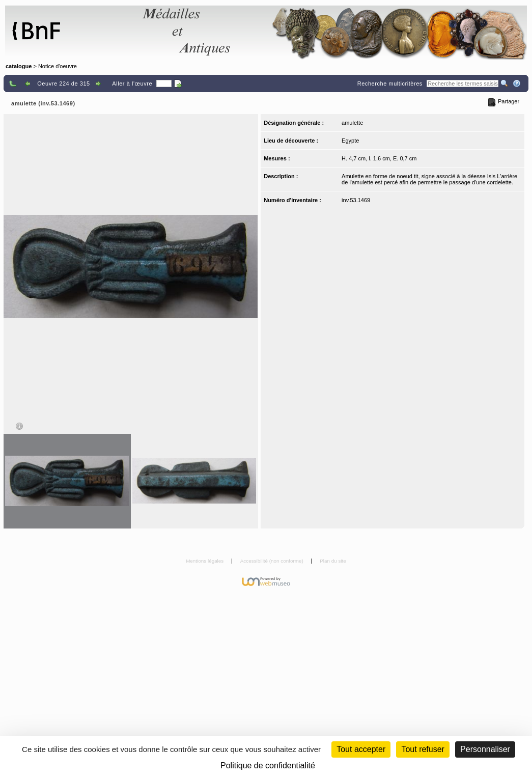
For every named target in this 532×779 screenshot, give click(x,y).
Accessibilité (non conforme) (273, 561)
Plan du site (333, 561)
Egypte (350, 141)
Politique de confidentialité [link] (268, 766)
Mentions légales (205, 561)
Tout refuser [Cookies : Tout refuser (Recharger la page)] (423, 749)
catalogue (19, 66)
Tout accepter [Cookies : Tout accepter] (361, 749)
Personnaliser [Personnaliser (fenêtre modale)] (485, 749)
